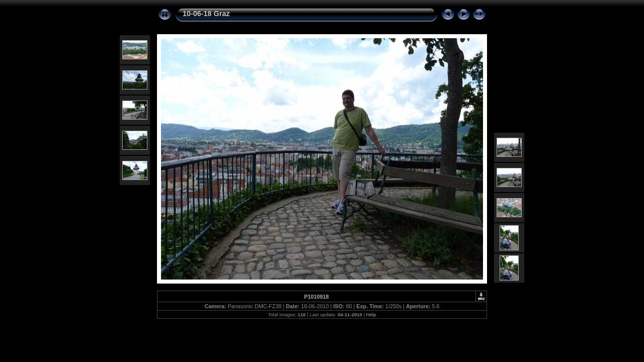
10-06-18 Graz (206, 14)
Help (371, 314)
